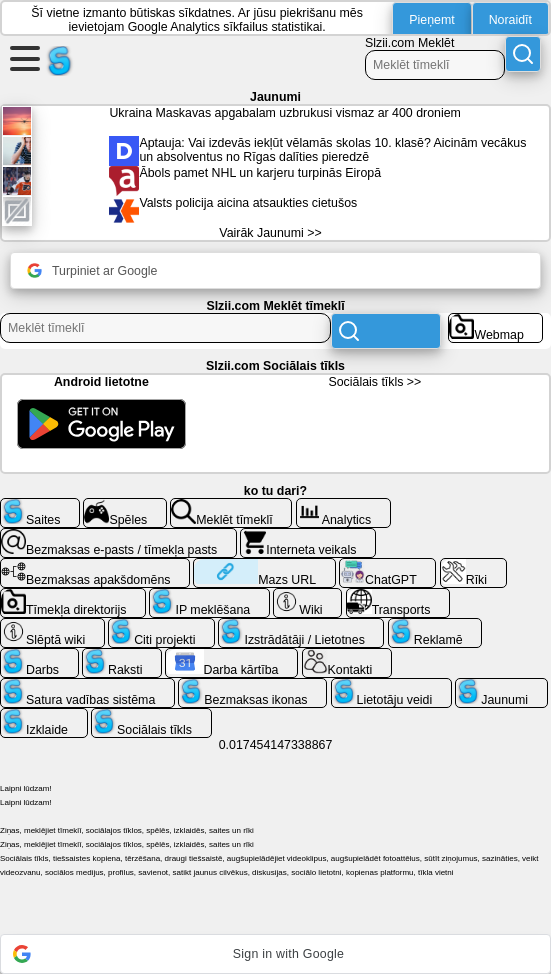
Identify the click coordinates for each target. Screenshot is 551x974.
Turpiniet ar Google (92, 270)
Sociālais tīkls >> (374, 382)
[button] (275, 954)
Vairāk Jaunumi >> (270, 233)
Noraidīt (510, 20)
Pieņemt (431, 20)
